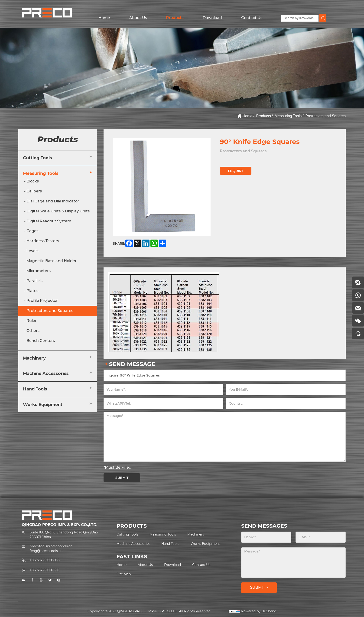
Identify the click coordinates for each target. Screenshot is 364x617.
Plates (32, 291)
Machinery (34, 358)
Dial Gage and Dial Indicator (53, 201)
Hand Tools (35, 389)
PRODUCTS (132, 526)
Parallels (34, 281)
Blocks (33, 181)
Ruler (32, 321)
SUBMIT (122, 478)
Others (33, 331)
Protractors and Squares (326, 116)
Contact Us (252, 18)
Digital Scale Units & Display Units (58, 211)
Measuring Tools (288, 116)
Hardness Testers (43, 241)
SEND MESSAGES (264, 526)
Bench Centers (41, 341)
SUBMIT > (259, 587)
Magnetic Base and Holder (52, 261)
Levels (32, 251)
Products (175, 18)
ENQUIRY (236, 171)
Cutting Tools (37, 158)
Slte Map (124, 574)
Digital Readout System (49, 221)
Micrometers (39, 271)
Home (104, 18)
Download (212, 18)
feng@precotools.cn (46, 551)
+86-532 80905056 (45, 560)
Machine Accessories (46, 373)
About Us (138, 18)
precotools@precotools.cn (51, 546)
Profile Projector (42, 300)
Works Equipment (43, 405)
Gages (32, 231)
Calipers (34, 191)
